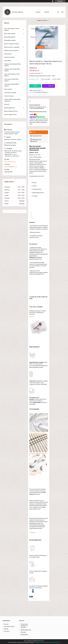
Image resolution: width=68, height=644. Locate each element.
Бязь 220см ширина (10, 34)
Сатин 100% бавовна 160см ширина (12, 75)
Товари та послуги (42, 20)
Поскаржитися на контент (40, 642)
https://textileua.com (10, 162)
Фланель (7, 104)
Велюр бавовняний (10, 37)
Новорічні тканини (9, 57)
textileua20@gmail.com (11, 167)
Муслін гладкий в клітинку (12, 44)
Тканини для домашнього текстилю (24, 626)
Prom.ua (42, 641)
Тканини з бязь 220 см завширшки (38, 473)
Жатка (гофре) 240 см (10, 115)
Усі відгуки (32, 532)
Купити (35, 86)
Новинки (47, 12)
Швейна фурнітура (9, 108)
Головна (38, 12)
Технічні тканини (9, 96)
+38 (35, 297)
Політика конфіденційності (54, 642)
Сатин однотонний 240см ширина (11, 80)
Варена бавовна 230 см (11, 111)
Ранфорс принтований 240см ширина (12, 65)
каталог (32, 317)
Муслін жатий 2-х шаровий (12, 47)
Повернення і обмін (43, 45)
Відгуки (6, 629)
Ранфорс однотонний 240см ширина (12, 70)
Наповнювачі (8, 54)
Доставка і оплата (49, 29)
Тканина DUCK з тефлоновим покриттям (12, 100)
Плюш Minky (8, 61)
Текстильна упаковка (10, 93)
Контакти (44, 37)
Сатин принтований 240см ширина (12, 85)
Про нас (33, 37)
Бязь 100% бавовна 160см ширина (12, 29)
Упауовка (23, 632)
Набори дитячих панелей (11, 50)
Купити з (48, 86)
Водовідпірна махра (10, 40)
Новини (53, 37)
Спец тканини (8, 89)
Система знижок (36, 29)
